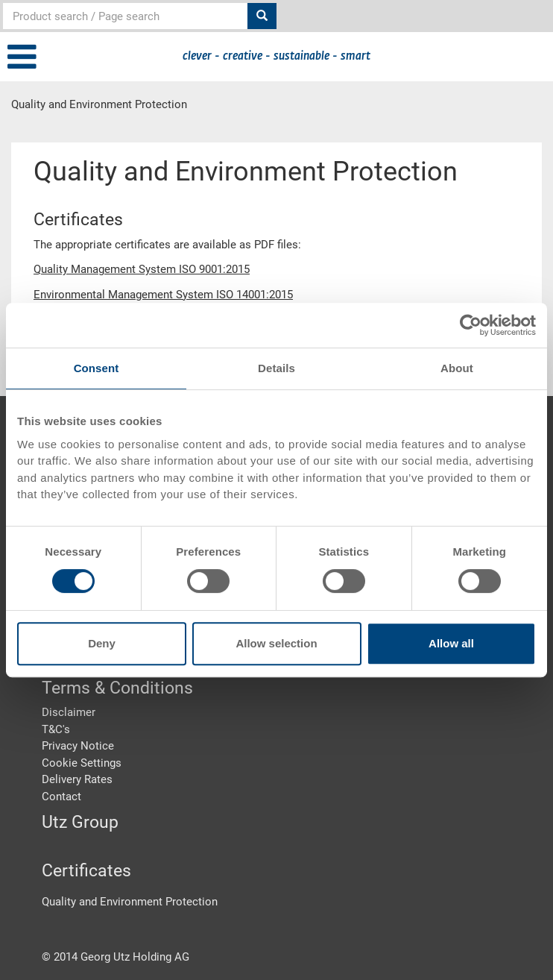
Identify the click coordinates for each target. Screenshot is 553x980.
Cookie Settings (82, 763)
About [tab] (457, 368)
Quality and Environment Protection (130, 902)
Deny (102, 643)
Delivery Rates (77, 779)
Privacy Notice (78, 746)
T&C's (56, 729)
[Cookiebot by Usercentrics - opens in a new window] (471, 325)
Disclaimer (69, 712)
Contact (61, 797)
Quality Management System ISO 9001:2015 (142, 269)
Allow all (451, 643)
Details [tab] (276, 368)
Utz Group (80, 822)
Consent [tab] (97, 368)
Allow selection (276, 643)
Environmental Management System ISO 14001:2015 (163, 295)
